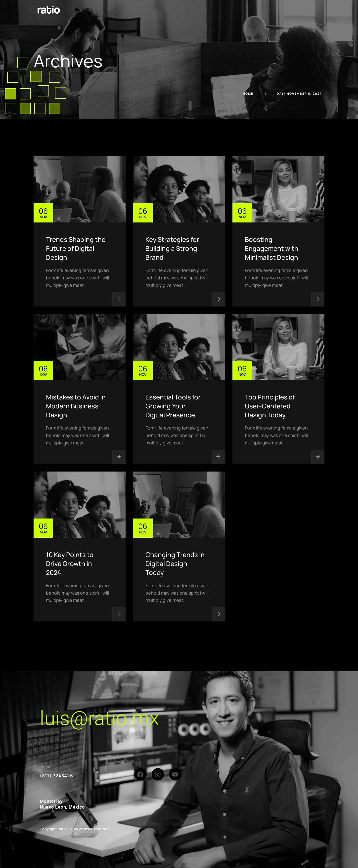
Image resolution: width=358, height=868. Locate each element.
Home (248, 94)
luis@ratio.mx (99, 718)
